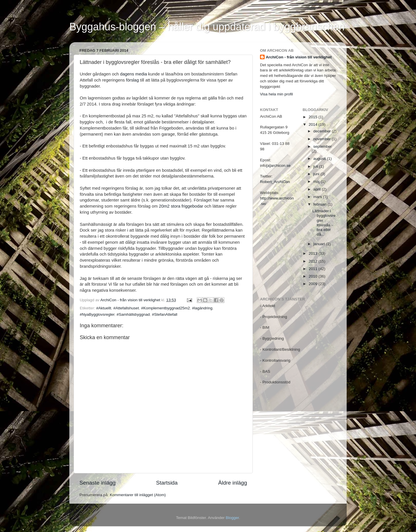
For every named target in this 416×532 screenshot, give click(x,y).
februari (321, 204)
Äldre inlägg (233, 483)
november (323, 139)
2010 (313, 276)
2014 (313, 124)
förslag (132, 80)
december (323, 131)
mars (318, 197)
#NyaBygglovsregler (97, 314)
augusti (320, 159)
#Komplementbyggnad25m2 (165, 308)
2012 (313, 261)
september (323, 146)
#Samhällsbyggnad (133, 314)
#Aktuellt (104, 308)
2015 (313, 117)
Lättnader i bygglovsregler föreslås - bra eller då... (324, 223)
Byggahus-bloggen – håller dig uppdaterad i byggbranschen (207, 27)
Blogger (232, 518)
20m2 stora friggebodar (181, 206)
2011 (313, 269)
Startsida (167, 483)
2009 (313, 284)
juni (317, 174)
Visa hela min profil (276, 94)
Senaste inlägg (97, 483)
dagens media (133, 74)
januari (320, 244)
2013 (313, 253)
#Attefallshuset (126, 308)
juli (316, 166)
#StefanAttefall (165, 314)
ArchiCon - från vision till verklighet (299, 57)
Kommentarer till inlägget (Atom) (138, 495)
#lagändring (202, 308)
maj (317, 181)
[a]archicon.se (278, 166)
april (318, 189)
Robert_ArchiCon (275, 182)
